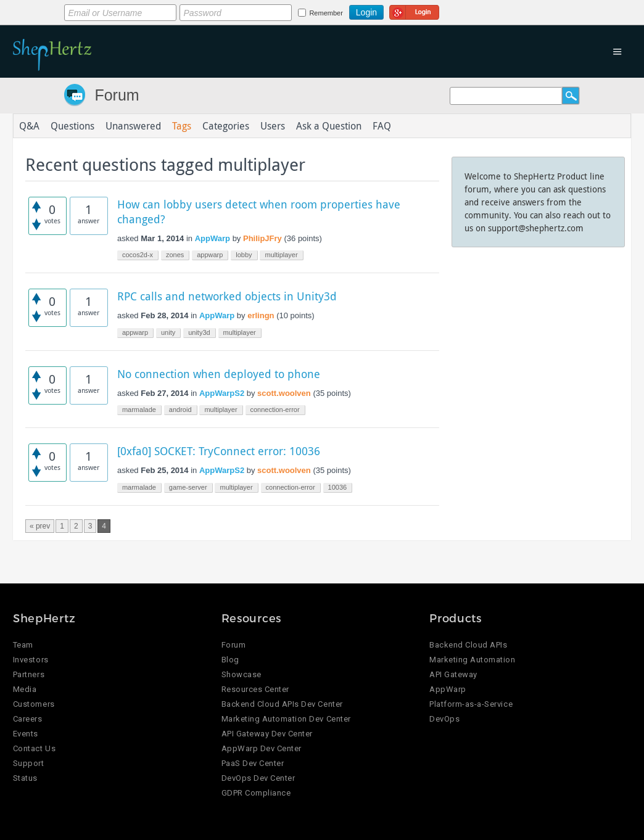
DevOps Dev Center (258, 778)
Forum (117, 95)
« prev (40, 526)
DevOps (444, 719)
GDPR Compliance (256, 793)
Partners (29, 674)
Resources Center (255, 689)
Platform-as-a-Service (471, 704)
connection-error (275, 410)
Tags (182, 126)
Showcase (241, 674)
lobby (244, 255)
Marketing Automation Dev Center (286, 719)
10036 (338, 487)
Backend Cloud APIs (468, 645)
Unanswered (133, 126)
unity (168, 332)
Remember (326, 13)
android (180, 410)
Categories (226, 126)
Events (26, 734)
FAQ (382, 126)
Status (25, 778)
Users (273, 126)
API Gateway (453, 674)
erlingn (261, 315)
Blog (230, 660)
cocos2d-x (138, 255)
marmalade (139, 410)
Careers (28, 719)
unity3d (199, 332)
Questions (72, 126)
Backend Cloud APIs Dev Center (282, 704)
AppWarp (213, 238)
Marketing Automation (472, 660)
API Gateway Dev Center (267, 734)
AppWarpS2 (222, 393)
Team (23, 645)
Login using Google (414, 10)
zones (175, 255)
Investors (31, 660)
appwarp (210, 255)
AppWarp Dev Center (262, 748)
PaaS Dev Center (253, 763)
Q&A (29, 126)
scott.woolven (284, 393)
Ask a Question (329, 126)
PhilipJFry (262, 238)
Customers (34, 704)
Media (25, 689)
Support (29, 763)
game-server (188, 487)
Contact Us (34, 748)
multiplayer (281, 255)
